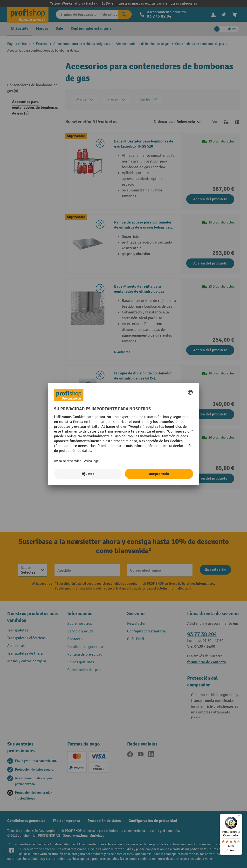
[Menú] (239, 817)
